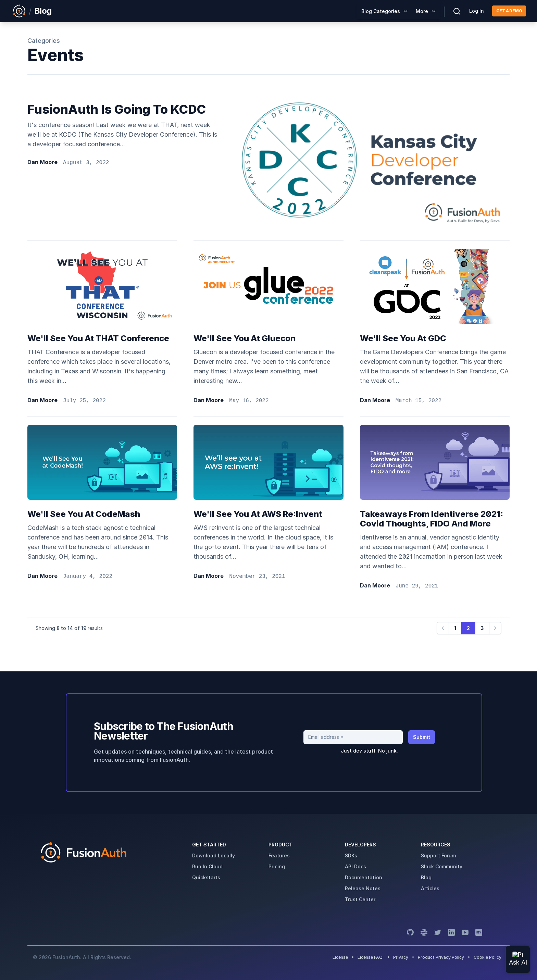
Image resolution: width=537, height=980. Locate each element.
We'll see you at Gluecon (245, 338)
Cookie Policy (488, 957)
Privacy (401, 957)
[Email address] (353, 737)
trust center (360, 899)
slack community (442, 866)
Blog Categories (381, 11)
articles (430, 888)
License (341, 957)
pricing (277, 866)
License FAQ (370, 957)
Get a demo (509, 11)
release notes (363, 888)
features (279, 855)
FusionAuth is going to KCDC (117, 109)
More (422, 11)
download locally (214, 855)
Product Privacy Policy (441, 957)
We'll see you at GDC (403, 338)
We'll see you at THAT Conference (98, 338)
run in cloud (207, 866)
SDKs (351, 855)
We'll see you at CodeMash (84, 514)
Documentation (364, 877)
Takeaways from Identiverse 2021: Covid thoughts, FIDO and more (432, 519)
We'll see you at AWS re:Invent (258, 514)
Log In (477, 11)
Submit (422, 737)
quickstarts (206, 877)
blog (426, 877)
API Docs (355, 866)
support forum (438, 855)
